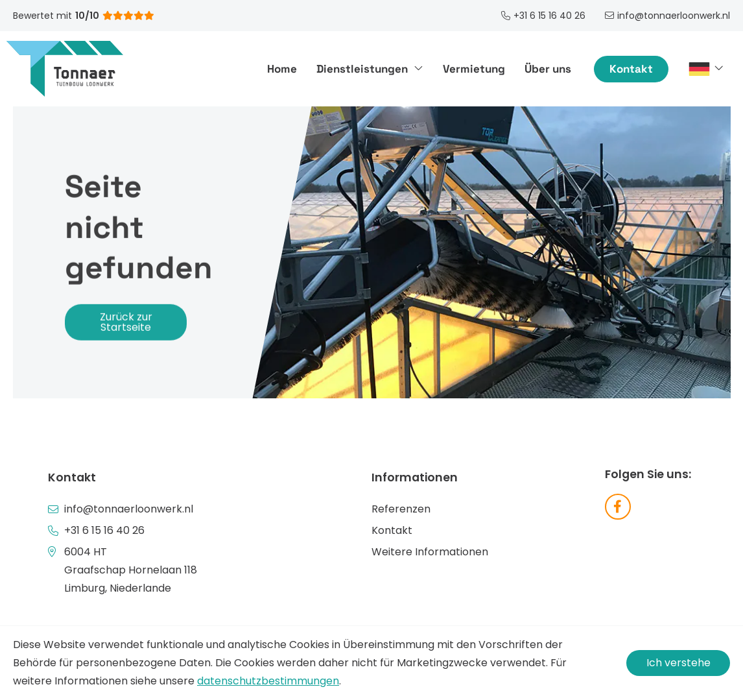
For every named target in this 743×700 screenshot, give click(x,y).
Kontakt (631, 69)
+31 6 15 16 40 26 (104, 530)
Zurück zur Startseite (126, 322)
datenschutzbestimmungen (268, 681)
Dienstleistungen (370, 69)
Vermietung (474, 69)
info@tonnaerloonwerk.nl (129, 509)
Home (282, 69)
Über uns (548, 69)
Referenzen (401, 509)
